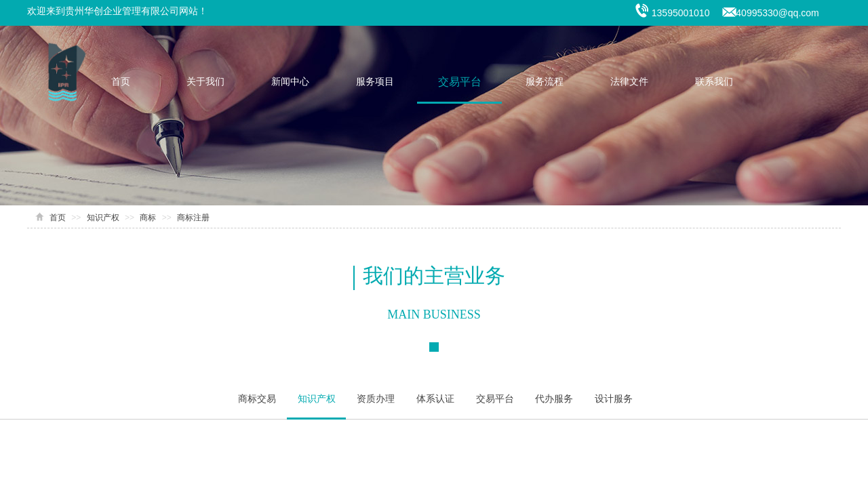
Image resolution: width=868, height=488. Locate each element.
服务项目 (375, 82)
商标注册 (193, 218)
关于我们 (205, 82)
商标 (148, 218)
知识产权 (103, 218)
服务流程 (545, 82)
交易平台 (460, 82)
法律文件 (629, 82)
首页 (121, 82)
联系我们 (714, 82)
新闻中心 (290, 82)
